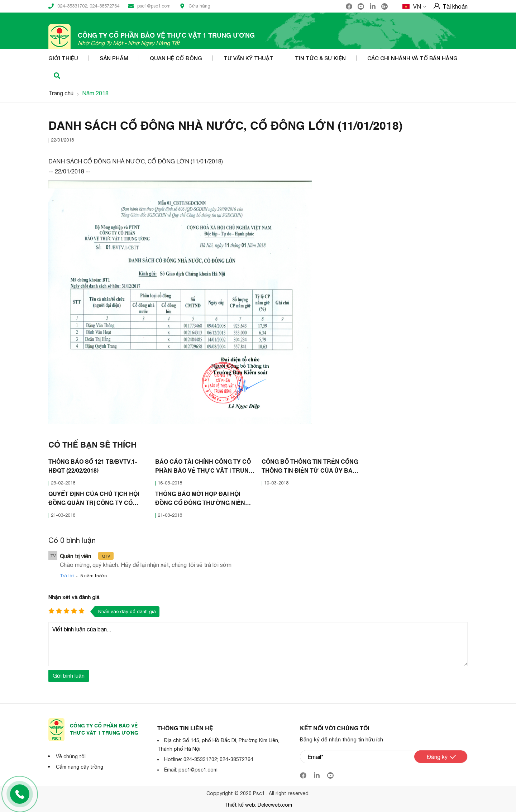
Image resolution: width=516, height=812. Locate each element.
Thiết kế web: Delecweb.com (258, 805)
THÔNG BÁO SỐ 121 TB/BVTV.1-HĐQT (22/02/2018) (93, 467)
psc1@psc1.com (149, 6)
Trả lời (67, 576)
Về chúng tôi (71, 756)
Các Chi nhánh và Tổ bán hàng (412, 58)
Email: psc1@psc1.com (191, 770)
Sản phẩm (114, 58)
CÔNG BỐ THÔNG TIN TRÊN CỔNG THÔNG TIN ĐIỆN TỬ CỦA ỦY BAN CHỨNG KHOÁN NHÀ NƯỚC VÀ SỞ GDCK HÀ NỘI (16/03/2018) (310, 468)
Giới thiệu (63, 58)
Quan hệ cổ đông (176, 58)
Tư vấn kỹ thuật (249, 58)
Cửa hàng (195, 6)
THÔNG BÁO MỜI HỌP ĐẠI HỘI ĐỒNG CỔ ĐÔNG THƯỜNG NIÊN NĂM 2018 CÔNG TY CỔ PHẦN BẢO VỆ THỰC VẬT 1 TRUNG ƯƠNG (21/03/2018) (204, 500)
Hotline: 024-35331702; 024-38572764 (209, 759)
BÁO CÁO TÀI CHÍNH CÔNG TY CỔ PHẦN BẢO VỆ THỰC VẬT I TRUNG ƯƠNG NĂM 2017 (204, 468)
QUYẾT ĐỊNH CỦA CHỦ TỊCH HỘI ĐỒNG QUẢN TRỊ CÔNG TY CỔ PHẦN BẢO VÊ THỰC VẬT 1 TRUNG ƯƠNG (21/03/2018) (94, 500)
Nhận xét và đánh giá (74, 597)
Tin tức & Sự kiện (320, 58)
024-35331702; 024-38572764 (84, 6)
